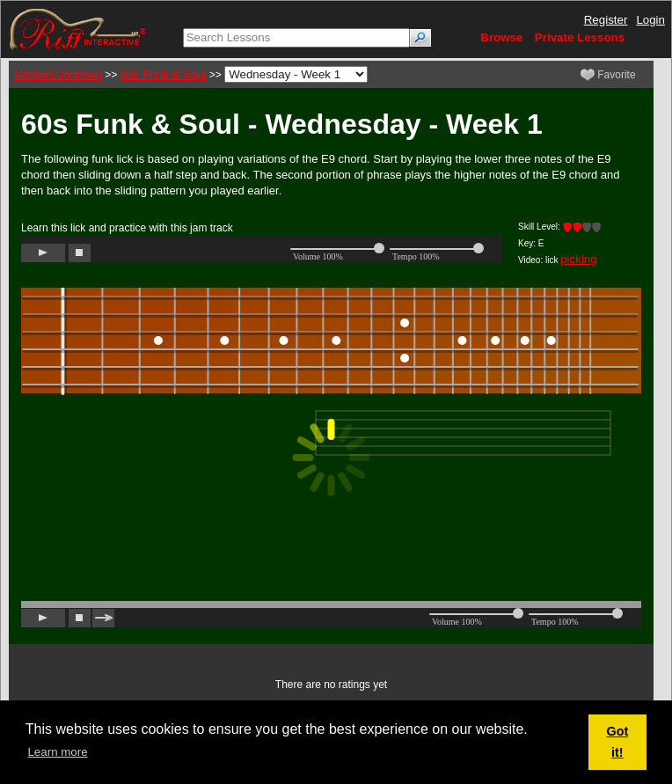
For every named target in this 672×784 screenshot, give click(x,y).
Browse (501, 37)
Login (650, 20)
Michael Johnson (58, 74)
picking (579, 259)
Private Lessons (580, 37)
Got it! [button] (617, 742)
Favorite (608, 75)
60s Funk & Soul (164, 74)
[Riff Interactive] (78, 29)
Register (606, 20)
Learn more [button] (57, 752)
